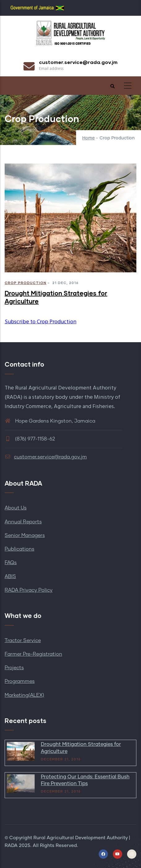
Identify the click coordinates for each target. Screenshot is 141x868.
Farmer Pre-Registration (33, 654)
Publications (19, 549)
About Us (16, 508)
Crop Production (26, 283)
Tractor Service (23, 640)
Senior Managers (25, 535)
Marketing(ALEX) (24, 695)
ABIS (10, 577)
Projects (14, 668)
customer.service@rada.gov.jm (46, 457)
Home (88, 138)
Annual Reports (23, 522)
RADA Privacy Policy (29, 590)
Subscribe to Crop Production (41, 322)
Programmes (20, 681)
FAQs (11, 563)
